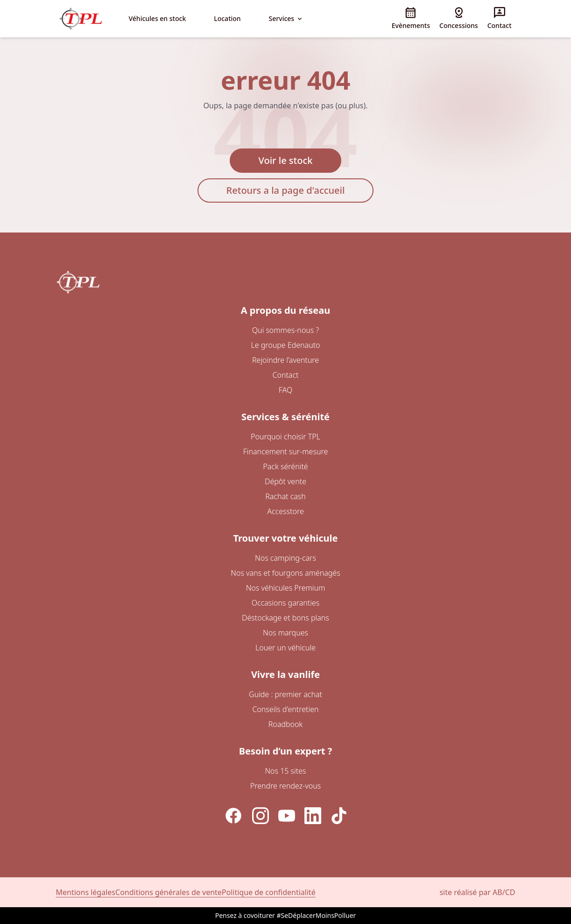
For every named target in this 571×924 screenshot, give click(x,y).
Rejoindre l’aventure (285, 360)
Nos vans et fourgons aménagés (285, 573)
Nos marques (285, 633)
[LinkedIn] (313, 816)
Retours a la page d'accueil (286, 190)
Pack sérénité (285, 466)
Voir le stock (286, 160)
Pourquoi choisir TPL (285, 437)
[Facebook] (233, 816)
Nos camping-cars (285, 558)
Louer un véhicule (285, 648)
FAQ (285, 390)
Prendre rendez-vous (285, 786)
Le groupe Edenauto (285, 345)
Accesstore (285, 511)
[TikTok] (339, 816)
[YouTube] (287, 816)
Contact (285, 375)
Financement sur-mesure (286, 451)
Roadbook (286, 724)
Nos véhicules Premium (286, 588)
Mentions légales (86, 892)
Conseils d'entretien (285, 709)
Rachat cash (285, 496)
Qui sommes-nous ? (286, 330)
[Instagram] (261, 816)
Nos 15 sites (285, 771)
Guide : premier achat (285, 694)
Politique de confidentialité (269, 892)
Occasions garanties (286, 603)
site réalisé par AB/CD (477, 892)
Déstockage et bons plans (285, 618)
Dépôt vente (285, 481)
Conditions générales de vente (169, 892)
